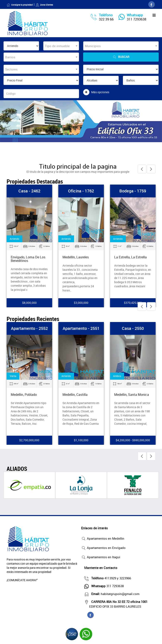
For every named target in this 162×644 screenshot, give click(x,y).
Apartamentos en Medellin (103, 539)
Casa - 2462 (29, 191)
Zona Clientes (44, 5)
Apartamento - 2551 (81, 328)
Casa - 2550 (133, 328)
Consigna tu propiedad (20, 5)
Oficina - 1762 (81, 191)
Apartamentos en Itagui (101, 557)
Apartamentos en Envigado (103, 548)
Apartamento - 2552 (29, 328)
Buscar (121, 57)
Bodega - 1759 (133, 191)
